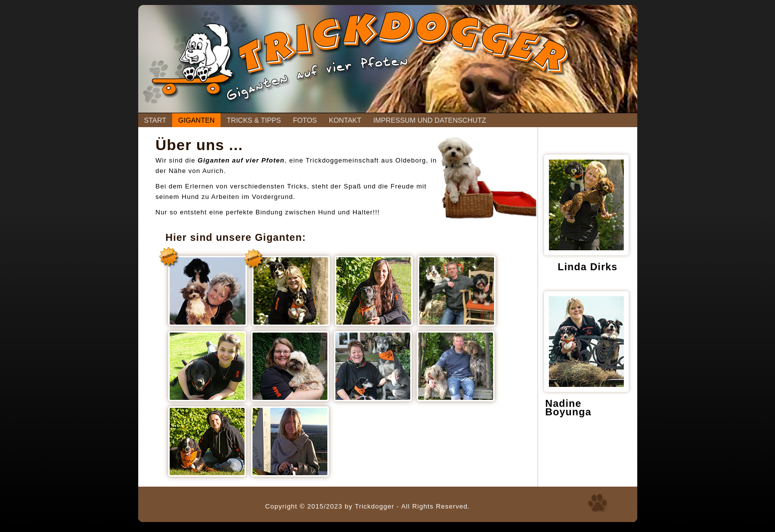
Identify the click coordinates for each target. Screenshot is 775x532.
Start (155, 120)
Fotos (305, 120)
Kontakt (345, 120)
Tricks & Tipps (254, 120)
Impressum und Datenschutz (430, 120)
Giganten (196, 120)
